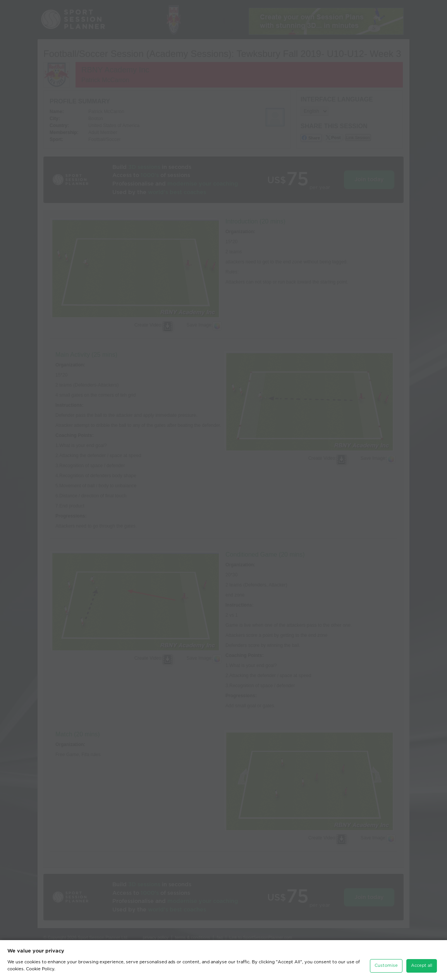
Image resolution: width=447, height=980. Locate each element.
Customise (386, 962)
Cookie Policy (40, 966)
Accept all (422, 962)
